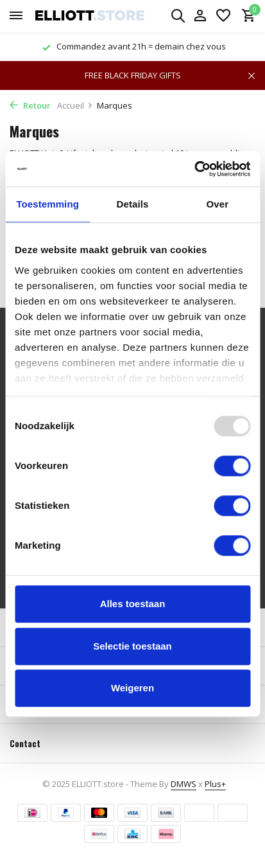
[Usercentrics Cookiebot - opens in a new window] (194, 169)
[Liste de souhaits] (223, 16)
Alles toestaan (133, 604)
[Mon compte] (200, 16)
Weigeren (132, 688)
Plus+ (215, 784)
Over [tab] (218, 204)
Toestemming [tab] (47, 204)
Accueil (75, 105)
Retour (30, 105)
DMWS (184, 784)
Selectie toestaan (132, 646)
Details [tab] (133, 204)
